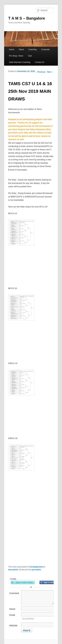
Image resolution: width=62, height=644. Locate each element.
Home (12, 50)
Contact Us (40, 62)
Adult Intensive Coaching (20, 62)
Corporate (45, 50)
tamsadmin (13, 570)
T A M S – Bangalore (27, 18)
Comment (14, 593)
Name (12, 609)
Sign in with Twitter (23, 582)
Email (12, 615)
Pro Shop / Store (16, 56)
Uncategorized (36, 567)
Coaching (33, 50)
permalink (36, 570)
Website (13, 626)
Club (30, 56)
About (21, 50)
